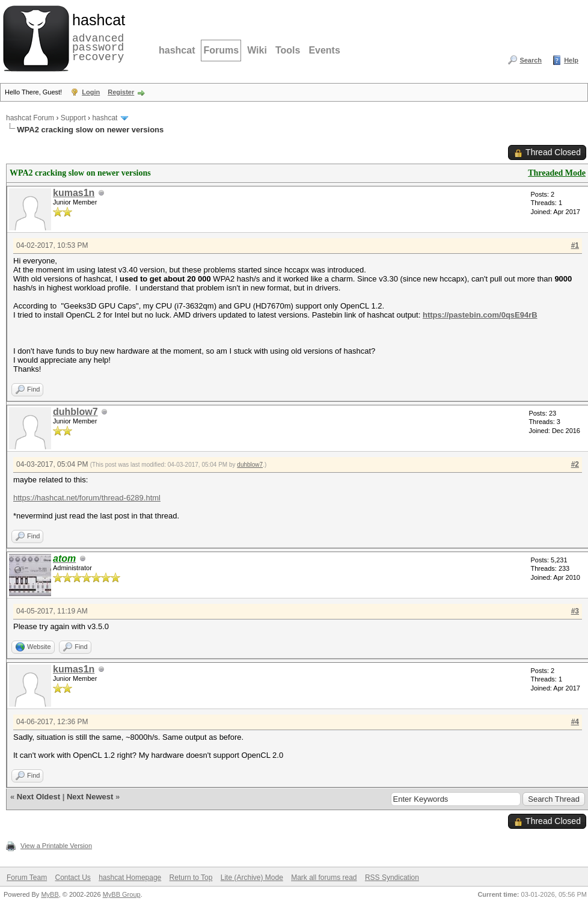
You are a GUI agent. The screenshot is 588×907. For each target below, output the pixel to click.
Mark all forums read (324, 878)
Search (531, 60)
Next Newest (90, 797)
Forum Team (27, 878)
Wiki (257, 50)
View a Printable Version (56, 846)
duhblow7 (75, 412)
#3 (575, 611)
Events (324, 50)
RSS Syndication (392, 878)
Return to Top (191, 878)
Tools (288, 50)
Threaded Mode (557, 173)
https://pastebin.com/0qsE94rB (480, 315)
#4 (575, 722)
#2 (575, 464)
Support (73, 118)
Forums (221, 50)
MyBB (50, 894)
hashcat (177, 50)
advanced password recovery (96, 37)
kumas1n (74, 193)
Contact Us (72, 878)
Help (571, 60)
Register (121, 92)
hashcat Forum (30, 118)
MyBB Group (122, 894)
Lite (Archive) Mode (252, 878)
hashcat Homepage (130, 878)
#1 (575, 245)
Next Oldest (38, 797)
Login (91, 92)
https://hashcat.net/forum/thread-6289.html (87, 498)
